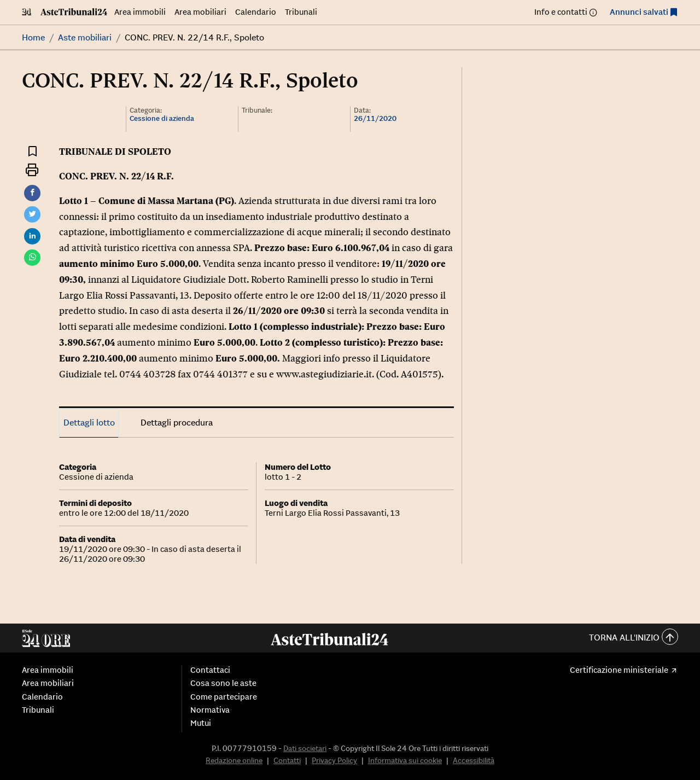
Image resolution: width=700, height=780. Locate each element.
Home (33, 37)
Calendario (256, 12)
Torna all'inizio (634, 638)
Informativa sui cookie (405, 760)
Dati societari (305, 748)
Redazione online (234, 760)
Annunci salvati (639, 12)
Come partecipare (224, 697)
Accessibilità (474, 760)
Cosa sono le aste (223, 683)
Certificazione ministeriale (619, 670)
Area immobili (140, 12)
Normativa (210, 710)
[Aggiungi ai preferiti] (33, 151)
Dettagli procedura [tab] (177, 422)
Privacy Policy (334, 760)
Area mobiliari (200, 12)
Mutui (201, 723)
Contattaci (210, 670)
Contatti (287, 760)
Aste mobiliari (85, 37)
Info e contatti (561, 12)
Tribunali (301, 12)
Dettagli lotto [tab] (89, 422)
